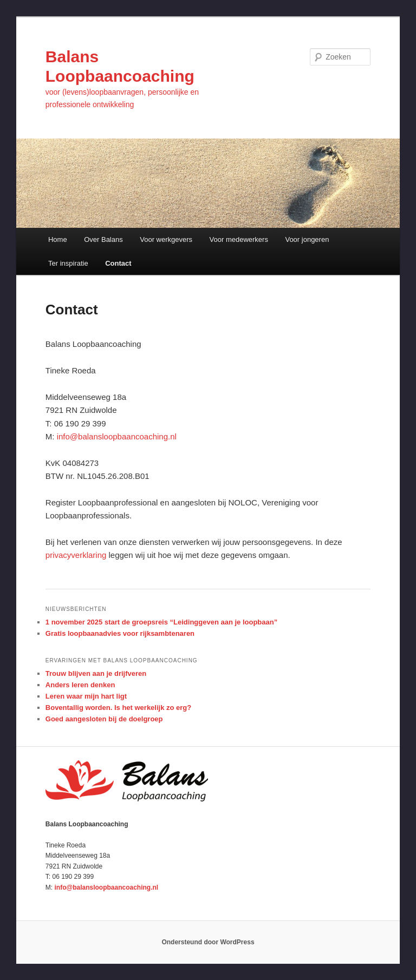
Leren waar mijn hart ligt (86, 696)
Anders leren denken (80, 685)
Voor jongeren (307, 239)
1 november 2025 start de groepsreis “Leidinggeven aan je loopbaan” (161, 622)
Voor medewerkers (239, 239)
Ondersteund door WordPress (208, 942)
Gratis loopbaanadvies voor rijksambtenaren (120, 633)
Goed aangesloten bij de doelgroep (104, 719)
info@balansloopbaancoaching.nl (117, 436)
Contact (118, 263)
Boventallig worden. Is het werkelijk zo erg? (118, 708)
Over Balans (103, 239)
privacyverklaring (76, 555)
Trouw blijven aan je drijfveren (96, 673)
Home (58, 239)
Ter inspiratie (68, 263)
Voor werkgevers (166, 239)
